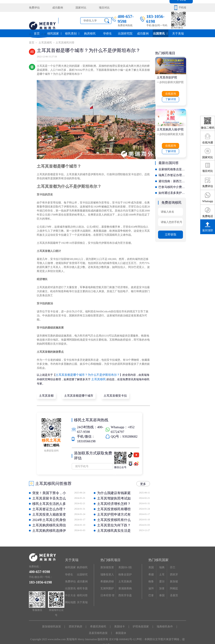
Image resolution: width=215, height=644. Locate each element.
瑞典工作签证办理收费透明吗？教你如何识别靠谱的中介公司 (172, 172)
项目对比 (98, 8)
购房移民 (90, 33)
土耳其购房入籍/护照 (169, 127)
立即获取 (171, 227)
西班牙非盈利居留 (126, 591)
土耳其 (163, 571)
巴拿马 (152, 590)
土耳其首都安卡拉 (110, 393)
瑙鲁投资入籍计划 (108, 572)
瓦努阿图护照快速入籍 (108, 585)
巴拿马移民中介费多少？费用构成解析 (172, 183)
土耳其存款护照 (166, 76)
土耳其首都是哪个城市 (76, 393)
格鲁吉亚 (152, 578)
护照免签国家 (140, 624)
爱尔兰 (163, 577)
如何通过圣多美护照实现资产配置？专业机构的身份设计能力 (172, 188)
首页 (37, 33)
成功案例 (55, 8)
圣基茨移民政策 (98, 630)
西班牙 (173, 571)
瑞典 (161, 564)
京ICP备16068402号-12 (122, 636)
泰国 (161, 590)
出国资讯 (161, 33)
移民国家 (54, 33)
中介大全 (70, 590)
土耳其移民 (44, 42)
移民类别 (72, 33)
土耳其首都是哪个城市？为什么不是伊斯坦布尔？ (85, 374)
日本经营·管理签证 (107, 591)
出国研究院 (125, 33)
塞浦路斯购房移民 (126, 585)
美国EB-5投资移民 (126, 565)
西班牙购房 (76, 624)
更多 (144, 482)
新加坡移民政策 (53, 624)
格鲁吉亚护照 (126, 571)
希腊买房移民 (98, 624)
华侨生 (107, 33)
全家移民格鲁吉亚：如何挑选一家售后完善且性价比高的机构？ (172, 166)
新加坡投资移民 (108, 565)
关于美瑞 (178, 33)
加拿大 (163, 584)
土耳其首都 (46, 393)
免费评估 (34, 8)
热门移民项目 (110, 557)
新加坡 (173, 577)
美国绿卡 (119, 624)
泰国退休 (121, 630)
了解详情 (171, 98)
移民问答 (82, 590)
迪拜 (151, 584)
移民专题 (82, 584)
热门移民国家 (158, 557)
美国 (151, 564)
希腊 (151, 571)
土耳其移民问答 (63, 42)
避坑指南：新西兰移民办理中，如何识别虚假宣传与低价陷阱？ (172, 177)
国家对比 (76, 8)
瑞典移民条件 (164, 624)
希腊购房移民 (108, 577)
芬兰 (172, 564)
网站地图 (70, 596)
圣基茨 (173, 590)
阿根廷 (173, 584)
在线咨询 (171, 93)
